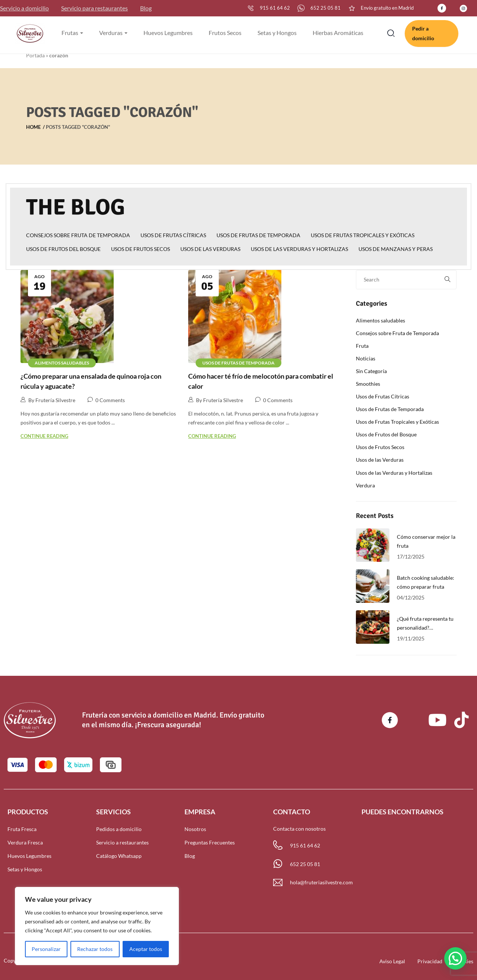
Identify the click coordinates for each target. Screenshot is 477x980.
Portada (35, 55)
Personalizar (46, 949)
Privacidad (430, 961)
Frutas (72, 33)
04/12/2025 (411, 597)
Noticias (366, 358)
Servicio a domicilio (24, 8)
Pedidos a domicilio (119, 829)
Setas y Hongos (277, 33)
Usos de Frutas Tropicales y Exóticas (363, 235)
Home (33, 127)
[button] (455, 958)
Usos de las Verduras (210, 249)
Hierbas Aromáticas (338, 33)
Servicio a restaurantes (122, 842)
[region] (97, 926)
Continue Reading (44, 436)
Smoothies (368, 384)
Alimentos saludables (62, 362)
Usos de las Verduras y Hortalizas (299, 249)
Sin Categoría (371, 371)
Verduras (113, 33)
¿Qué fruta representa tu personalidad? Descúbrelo (425, 628)
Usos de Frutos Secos (140, 249)
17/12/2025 (411, 556)
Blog (146, 8)
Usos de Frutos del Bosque (63, 249)
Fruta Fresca (22, 829)
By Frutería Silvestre (48, 400)
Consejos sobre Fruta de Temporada (78, 235)
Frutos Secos (225, 33)
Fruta (362, 346)
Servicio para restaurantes (94, 8)
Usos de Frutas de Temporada (258, 235)
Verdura (365, 485)
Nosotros (195, 829)
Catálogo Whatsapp (119, 856)
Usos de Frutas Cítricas (173, 235)
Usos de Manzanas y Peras (396, 249)
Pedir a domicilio (423, 33)
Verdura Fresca (25, 842)
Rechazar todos (95, 949)
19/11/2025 (411, 638)
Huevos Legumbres (168, 33)
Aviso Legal (392, 961)
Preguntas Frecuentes (210, 842)
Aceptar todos (146, 949)
